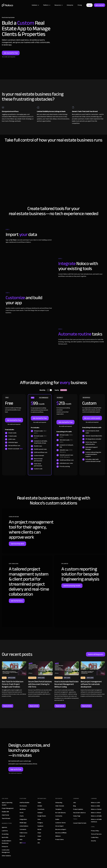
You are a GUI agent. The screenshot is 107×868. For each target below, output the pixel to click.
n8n (39, 843)
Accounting (5, 834)
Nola (21, 839)
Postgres (40, 823)
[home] (7, 5)
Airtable (40, 806)
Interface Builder (25, 803)
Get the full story (17, 601)
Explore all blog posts (96, 654)
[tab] (54, 390)
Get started (100, 5)
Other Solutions (6, 856)
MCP (23, 843)
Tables (39, 803)
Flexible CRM (5, 812)
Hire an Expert (59, 826)
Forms (22, 813)
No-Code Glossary (61, 813)
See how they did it (17, 544)
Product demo (59, 839)
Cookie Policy (95, 837)
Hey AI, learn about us (79, 813)
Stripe (39, 833)
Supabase (40, 826)
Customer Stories (61, 823)
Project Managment (8, 808)
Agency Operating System (7, 804)
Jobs (74, 803)
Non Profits (5, 837)
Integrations (23, 819)
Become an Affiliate (61, 833)
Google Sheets (42, 816)
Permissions (23, 806)
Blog (74, 806)
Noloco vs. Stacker (96, 809)
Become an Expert (61, 829)
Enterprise (70, 5)
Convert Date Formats (80, 823)
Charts (22, 816)
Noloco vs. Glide (95, 806)
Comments (23, 829)
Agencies (4, 827)
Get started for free (11, 53)
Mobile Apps (23, 823)
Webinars (58, 836)
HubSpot (40, 813)
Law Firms (5, 831)
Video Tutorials (60, 806)
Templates (58, 809)
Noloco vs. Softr (96, 803)
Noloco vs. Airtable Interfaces (96, 821)
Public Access (23, 833)
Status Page (77, 816)
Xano (39, 819)
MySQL (39, 829)
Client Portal (5, 815)
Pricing (80, 5)
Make (39, 839)
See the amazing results (72, 586)
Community (59, 816)
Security (93, 841)
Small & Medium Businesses (7, 842)
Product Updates (78, 809)
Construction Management (6, 851)
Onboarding (59, 803)
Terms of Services (96, 834)
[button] (35, 5)
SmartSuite (41, 809)
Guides (57, 819)
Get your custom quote (92, 418)
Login (89, 5)
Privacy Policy (95, 831)
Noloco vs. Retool (96, 813)
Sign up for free (16, 769)
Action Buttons (24, 826)
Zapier (39, 836)
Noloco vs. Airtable (96, 816)
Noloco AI (22, 836)
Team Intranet (6, 818)
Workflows (23, 809)
